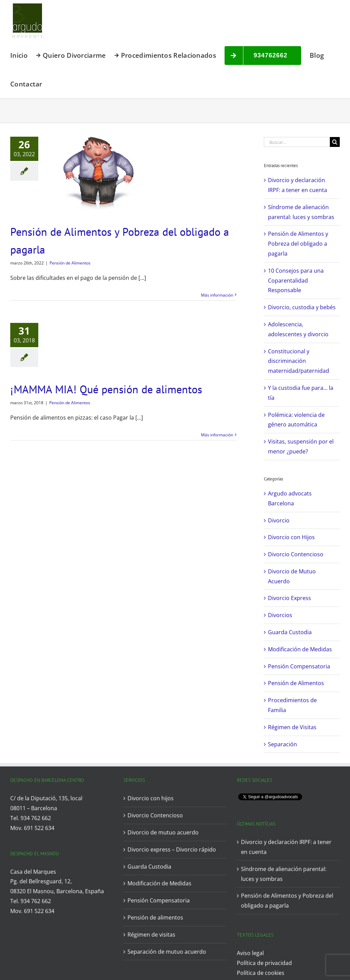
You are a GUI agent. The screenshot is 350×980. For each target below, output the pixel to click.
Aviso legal (250, 953)
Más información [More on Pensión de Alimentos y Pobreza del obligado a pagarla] (217, 295)
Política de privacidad (264, 963)
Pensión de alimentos (155, 917)
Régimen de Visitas (292, 727)
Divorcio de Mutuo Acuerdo (292, 576)
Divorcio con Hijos (291, 537)
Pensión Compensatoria (299, 666)
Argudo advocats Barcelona (290, 498)
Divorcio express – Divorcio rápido (172, 849)
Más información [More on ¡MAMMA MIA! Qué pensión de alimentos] (217, 435)
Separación (282, 744)
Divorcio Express (290, 598)
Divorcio (279, 520)
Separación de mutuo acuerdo (167, 952)
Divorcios (280, 615)
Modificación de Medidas (300, 649)
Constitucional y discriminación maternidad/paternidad (299, 361)
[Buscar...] (297, 142)
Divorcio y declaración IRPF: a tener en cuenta (286, 847)
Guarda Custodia (290, 632)
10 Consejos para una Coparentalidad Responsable (296, 281)
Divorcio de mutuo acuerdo (163, 832)
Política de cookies (261, 973)
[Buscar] (335, 142)
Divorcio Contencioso (296, 554)
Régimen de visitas (151, 935)
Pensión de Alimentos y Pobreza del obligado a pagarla (298, 244)
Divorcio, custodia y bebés (302, 307)
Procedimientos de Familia (292, 705)
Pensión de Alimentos (70, 263)
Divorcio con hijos (151, 798)
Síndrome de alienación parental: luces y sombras (284, 874)
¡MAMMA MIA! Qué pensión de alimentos (106, 389)
